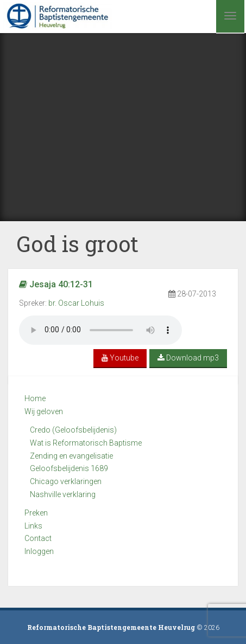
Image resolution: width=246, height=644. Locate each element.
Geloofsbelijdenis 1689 (69, 468)
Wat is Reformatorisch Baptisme (86, 443)
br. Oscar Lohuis (76, 303)
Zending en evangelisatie (71, 456)
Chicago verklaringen (66, 481)
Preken (36, 513)
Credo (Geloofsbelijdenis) (73, 430)
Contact (38, 538)
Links (33, 526)
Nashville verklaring (63, 494)
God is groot (77, 244)
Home (35, 398)
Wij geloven (44, 411)
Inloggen (39, 551)
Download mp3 (188, 358)
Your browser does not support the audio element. (100, 330)
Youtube (120, 358)
